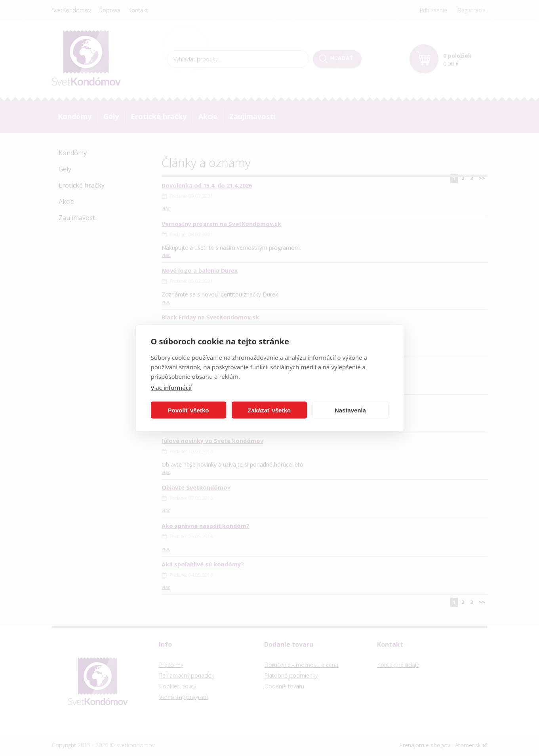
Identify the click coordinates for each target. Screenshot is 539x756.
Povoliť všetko (189, 410)
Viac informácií (171, 387)
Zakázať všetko (269, 410)
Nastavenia (350, 410)
